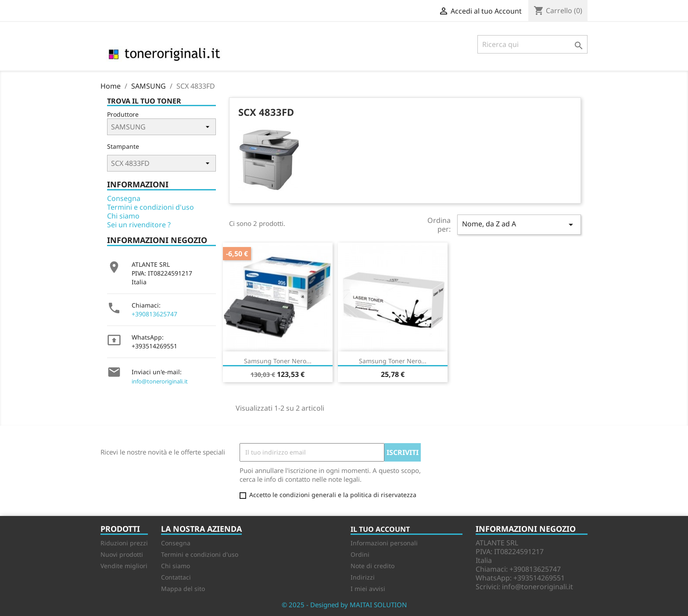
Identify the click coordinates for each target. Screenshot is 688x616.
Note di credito (373, 566)
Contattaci (176, 577)
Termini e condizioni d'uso (150, 207)
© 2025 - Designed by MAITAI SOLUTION (344, 605)
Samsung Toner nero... (393, 361)
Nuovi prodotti (122, 554)
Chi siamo (123, 216)
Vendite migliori (124, 566)
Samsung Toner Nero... (278, 361)
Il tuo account (380, 529)
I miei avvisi (368, 589)
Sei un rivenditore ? (139, 225)
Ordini (360, 554)
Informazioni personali (384, 543)
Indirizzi (363, 577)
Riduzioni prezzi (124, 543)
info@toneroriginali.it (160, 381)
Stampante (123, 146)
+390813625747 (154, 314)
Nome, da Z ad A (519, 224)
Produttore (123, 114)
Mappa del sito (183, 589)
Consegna (124, 198)
